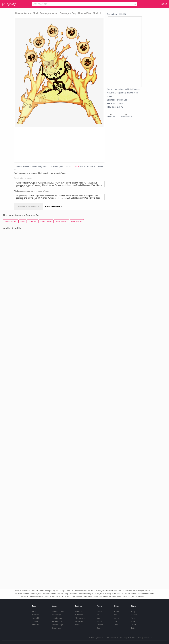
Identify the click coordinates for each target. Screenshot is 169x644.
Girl (98, 615)
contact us (75, 167)
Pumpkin (35, 625)
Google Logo (57, 628)
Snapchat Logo (58, 625)
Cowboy (100, 625)
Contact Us (131, 638)
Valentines (79, 621)
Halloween (79, 615)
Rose (133, 618)
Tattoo (133, 628)
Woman (100, 621)
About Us (122, 638)
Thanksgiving (80, 618)
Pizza (34, 612)
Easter (78, 625)
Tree (116, 625)
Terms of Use (148, 638)
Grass (116, 618)
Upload (164, 4)
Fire (116, 615)
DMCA (139, 638)
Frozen (99, 612)
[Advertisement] (42, 144)
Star (116, 621)
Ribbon (134, 625)
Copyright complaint (53, 206)
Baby (99, 618)
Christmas (79, 612)
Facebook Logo (58, 621)
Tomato (35, 621)
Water (133, 621)
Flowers (134, 615)
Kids (98, 628)
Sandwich (36, 615)
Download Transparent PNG (29, 206)
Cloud (116, 612)
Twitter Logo (57, 615)
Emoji (133, 612)
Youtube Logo (57, 618)
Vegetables (36, 618)
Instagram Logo (58, 612)
